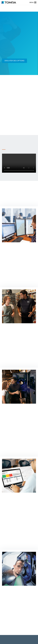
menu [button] (32, 2)
